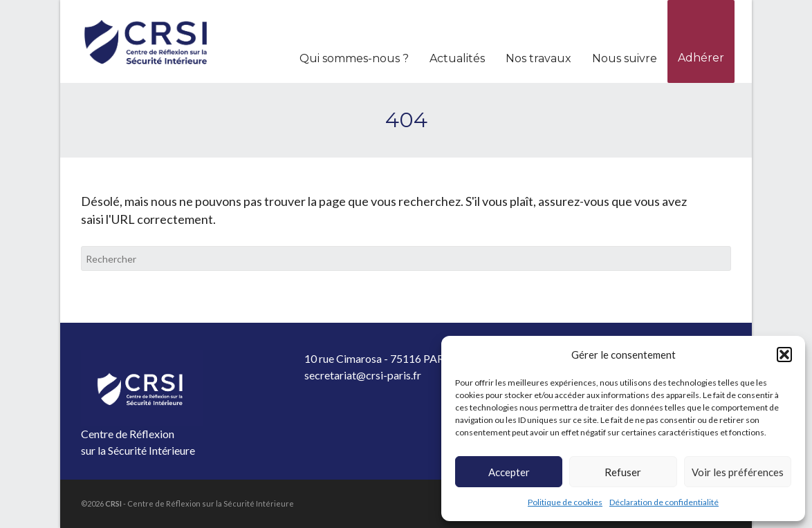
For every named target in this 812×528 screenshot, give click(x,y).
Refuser (623, 472)
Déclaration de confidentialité (664, 502)
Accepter (509, 472)
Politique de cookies (565, 502)
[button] (784, 355)
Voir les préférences (738, 472)
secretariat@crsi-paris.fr (363, 375)
